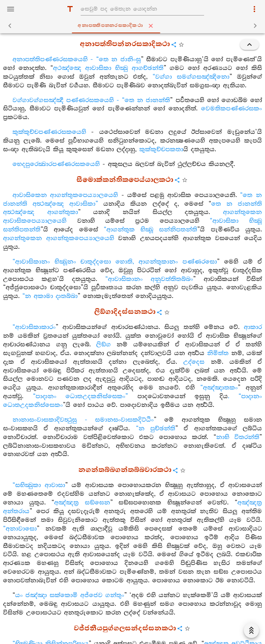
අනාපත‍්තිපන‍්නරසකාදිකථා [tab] (134, 26)
